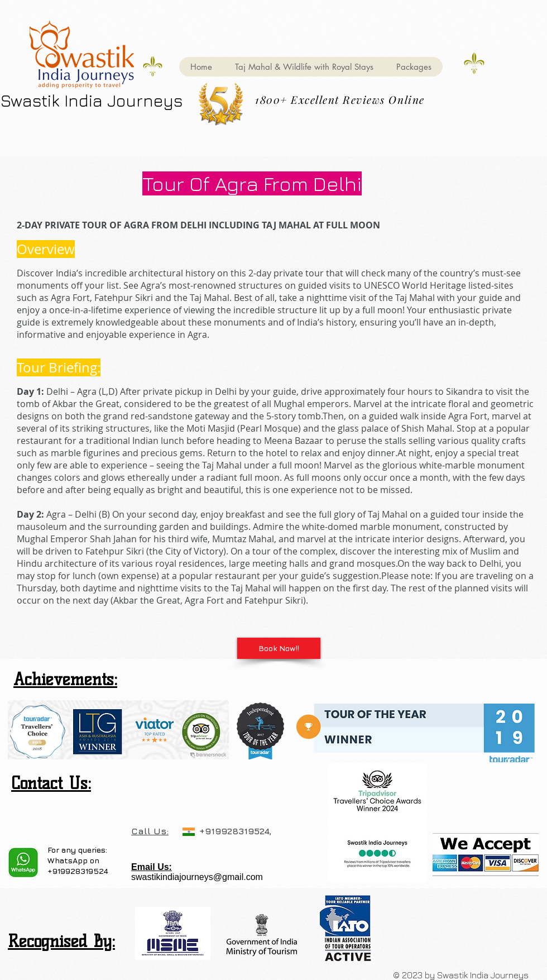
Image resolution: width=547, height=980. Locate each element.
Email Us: (152, 867)
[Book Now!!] (279, 648)
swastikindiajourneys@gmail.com (197, 877)
